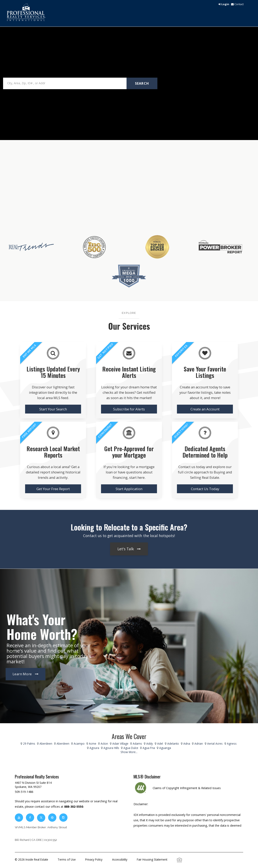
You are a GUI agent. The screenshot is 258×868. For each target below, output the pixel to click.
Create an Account (205, 409)
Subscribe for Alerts (129, 409)
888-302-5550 (74, 807)
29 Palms (29, 744)
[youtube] (19, 817)
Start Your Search (53, 409)
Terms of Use (67, 859)
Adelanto (173, 744)
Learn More (22, 674)
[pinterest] (53, 817)
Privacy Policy (94, 859)
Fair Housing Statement (152, 859)
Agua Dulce (131, 748)
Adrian (199, 744)
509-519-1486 (24, 792)
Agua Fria (149, 748)
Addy (150, 744)
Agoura (94, 748)
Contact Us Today (205, 489)
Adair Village (120, 744)
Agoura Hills (111, 748)
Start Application (129, 489)
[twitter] (41, 817)
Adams (137, 744)
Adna (187, 744)
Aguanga (165, 748)
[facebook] (30, 817)
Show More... (129, 752)
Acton (104, 744)
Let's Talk (126, 549)
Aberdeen (46, 744)
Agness (232, 744)
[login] (224, 4)
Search (142, 83)
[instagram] (63, 817)
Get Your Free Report (53, 489)
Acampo (79, 744)
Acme (93, 744)
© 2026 (31, 859)
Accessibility (120, 859)
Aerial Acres (215, 744)
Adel (160, 744)
